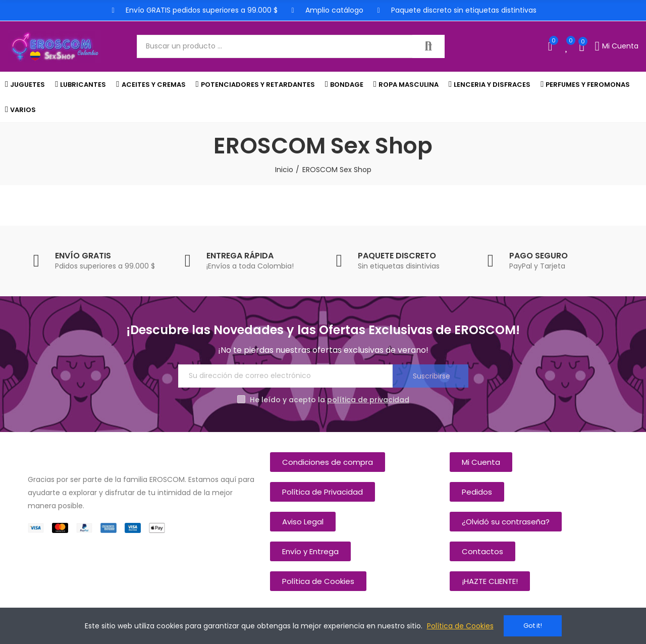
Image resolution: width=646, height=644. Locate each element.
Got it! (533, 626)
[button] (328, 462)
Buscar (428, 46)
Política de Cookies (460, 626)
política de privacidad (368, 400)
